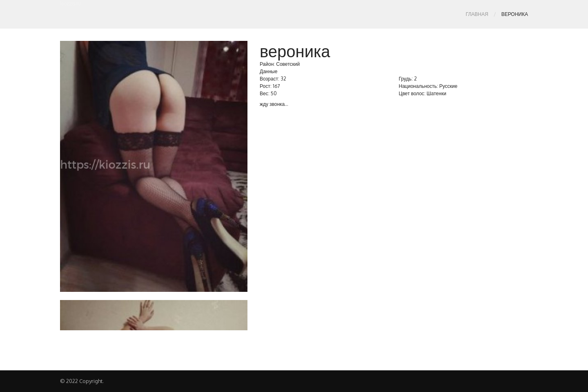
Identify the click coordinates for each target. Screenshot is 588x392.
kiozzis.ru (70, 3)
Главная (477, 14)
